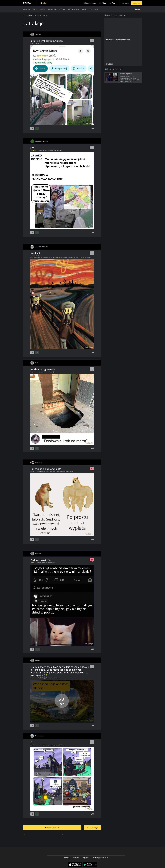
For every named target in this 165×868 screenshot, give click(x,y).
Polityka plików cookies (100, 858)
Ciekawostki (52, 9)
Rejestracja (137, 3)
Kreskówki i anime (35, 256)
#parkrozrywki (52, 563)
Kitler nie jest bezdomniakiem (47, 41)
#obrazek (40, 745)
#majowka (45, 678)
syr (32, 148)
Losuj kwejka (93, 828)
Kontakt (67, 858)
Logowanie (126, 3)
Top (113, 3)
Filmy (104, 3)
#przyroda (51, 678)
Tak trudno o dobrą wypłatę (46, 469)
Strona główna (29, 15)
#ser (46, 150)
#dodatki (63, 745)
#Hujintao (88, 257)
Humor (35, 9)
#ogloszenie (41, 372)
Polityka (62, 9)
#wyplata (44, 471)
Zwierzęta (26, 9)
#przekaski (57, 745)
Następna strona (52, 828)
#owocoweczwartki (58, 471)
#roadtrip (59, 150)
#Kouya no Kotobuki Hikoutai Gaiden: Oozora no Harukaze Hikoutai (65, 257)
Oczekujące (91, 3)
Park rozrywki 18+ (40, 560)
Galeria (43, 9)
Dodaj (44, 3)
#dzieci (39, 563)
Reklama (76, 858)
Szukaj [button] (138, 9)
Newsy (84, 9)
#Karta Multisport (69, 471)
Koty (32, 43)
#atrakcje (39, 43)
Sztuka (35, 253)
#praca (39, 471)
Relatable (33, 150)
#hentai (33, 257)
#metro (47, 372)
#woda (45, 745)
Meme (32, 471)
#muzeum (42, 150)
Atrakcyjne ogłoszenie (43, 369)
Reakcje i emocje (73, 9)
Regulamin (86, 858)
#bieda (40, 678)
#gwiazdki (50, 745)
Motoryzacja (94, 9)
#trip (55, 150)
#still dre (43, 257)
